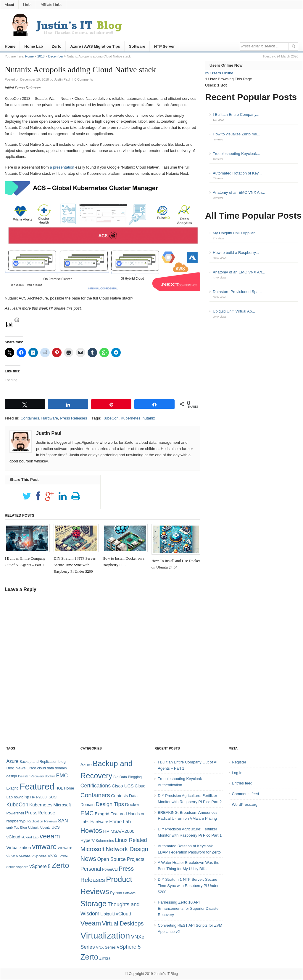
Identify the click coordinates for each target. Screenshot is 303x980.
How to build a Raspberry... (236, 253)
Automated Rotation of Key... (237, 173)
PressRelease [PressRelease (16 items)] (40, 813)
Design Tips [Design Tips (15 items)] (110, 804)
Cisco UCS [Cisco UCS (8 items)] (123, 786)
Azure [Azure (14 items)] (12, 761)
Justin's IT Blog (166, 974)
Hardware (50, 418)
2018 (41, 56)
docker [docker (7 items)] (50, 776)
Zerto (57, 46)
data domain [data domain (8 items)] (57, 768)
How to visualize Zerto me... (236, 134)
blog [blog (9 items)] (62, 762)
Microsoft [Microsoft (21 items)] (93, 849)
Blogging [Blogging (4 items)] (135, 777)
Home (10, 46)
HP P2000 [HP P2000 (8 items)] (38, 797)
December (56, 56)
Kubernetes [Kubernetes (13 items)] (41, 805)
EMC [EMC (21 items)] (87, 813)
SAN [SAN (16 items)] (63, 821)
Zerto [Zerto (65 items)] (61, 865)
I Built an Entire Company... (236, 115)
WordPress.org (245, 804)
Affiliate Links (51, 5)
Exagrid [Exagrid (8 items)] (12, 788)
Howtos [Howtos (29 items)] (91, 831)
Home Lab (34, 46)
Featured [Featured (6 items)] (119, 814)
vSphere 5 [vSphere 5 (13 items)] (129, 947)
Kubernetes (131, 418)
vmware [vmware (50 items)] (44, 847)
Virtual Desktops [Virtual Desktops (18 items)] (123, 923)
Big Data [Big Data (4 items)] (120, 777)
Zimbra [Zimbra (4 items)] (105, 958)
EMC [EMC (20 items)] (62, 776)
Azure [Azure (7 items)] (86, 765)
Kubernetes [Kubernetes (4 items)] (105, 841)
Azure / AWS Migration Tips (95, 46)
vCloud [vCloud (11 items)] (123, 914)
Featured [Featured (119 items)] (37, 786)
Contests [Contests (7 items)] (119, 796)
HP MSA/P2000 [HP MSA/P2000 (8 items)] (119, 831)
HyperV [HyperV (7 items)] (88, 840)
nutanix (149, 418)
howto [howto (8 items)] (19, 797)
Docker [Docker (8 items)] (132, 804)
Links (27, 5)
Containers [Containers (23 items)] (95, 795)
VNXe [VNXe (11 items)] (53, 856)
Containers (30, 418)
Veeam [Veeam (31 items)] (91, 923)
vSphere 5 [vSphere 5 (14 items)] (40, 866)
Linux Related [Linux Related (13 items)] (131, 840)
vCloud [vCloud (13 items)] (13, 837)
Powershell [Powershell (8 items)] (15, 813)
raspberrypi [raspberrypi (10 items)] (16, 821)
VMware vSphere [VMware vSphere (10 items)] (31, 856)
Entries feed (242, 783)
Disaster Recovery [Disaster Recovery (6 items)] (31, 776)
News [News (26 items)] (88, 859)
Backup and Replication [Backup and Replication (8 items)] (38, 762)
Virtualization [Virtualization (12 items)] (18, 848)
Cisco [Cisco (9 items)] (31, 768)
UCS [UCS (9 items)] (55, 827)
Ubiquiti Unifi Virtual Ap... (234, 311)
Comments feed (246, 794)
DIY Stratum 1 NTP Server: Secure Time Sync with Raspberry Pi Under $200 (188, 886)
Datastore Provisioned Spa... (237, 292)
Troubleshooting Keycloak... (236, 154)
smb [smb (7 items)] (9, 827)
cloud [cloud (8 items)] (42, 768)
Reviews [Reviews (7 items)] (50, 821)
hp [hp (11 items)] (27, 797)
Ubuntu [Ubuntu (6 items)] (45, 827)
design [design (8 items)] (12, 776)
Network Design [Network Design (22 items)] (127, 849)
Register (239, 762)
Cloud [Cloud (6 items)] (140, 786)
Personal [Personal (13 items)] (91, 869)
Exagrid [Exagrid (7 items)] (102, 814)
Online (219, 73)
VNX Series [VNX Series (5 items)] (106, 947)
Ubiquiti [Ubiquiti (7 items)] (34, 827)
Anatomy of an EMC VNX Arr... (239, 192)
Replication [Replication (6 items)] (35, 821)
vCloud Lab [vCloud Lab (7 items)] (30, 837)
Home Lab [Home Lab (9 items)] (120, 822)
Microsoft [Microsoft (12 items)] (62, 805)
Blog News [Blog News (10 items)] (16, 768)
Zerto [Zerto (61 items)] (89, 957)
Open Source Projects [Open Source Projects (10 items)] (121, 859)
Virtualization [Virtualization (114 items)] (105, 935)
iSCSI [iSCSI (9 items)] (53, 797)
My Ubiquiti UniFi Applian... (236, 233)
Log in (237, 773)
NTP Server (165, 46)
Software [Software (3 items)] (129, 893)
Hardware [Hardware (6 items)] (99, 822)
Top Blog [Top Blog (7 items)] (20, 827)
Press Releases (74, 418)
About (9, 5)
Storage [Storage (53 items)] (94, 904)
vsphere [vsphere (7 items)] (22, 867)
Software (137, 46)
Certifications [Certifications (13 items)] (96, 786)
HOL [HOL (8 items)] (59, 788)
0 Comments (84, 79)
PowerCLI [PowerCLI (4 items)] (110, 869)
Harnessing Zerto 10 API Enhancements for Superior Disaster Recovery (189, 908)
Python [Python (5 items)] (116, 893)
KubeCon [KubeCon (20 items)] (17, 805)
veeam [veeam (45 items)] (50, 836)
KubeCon (111, 418)
